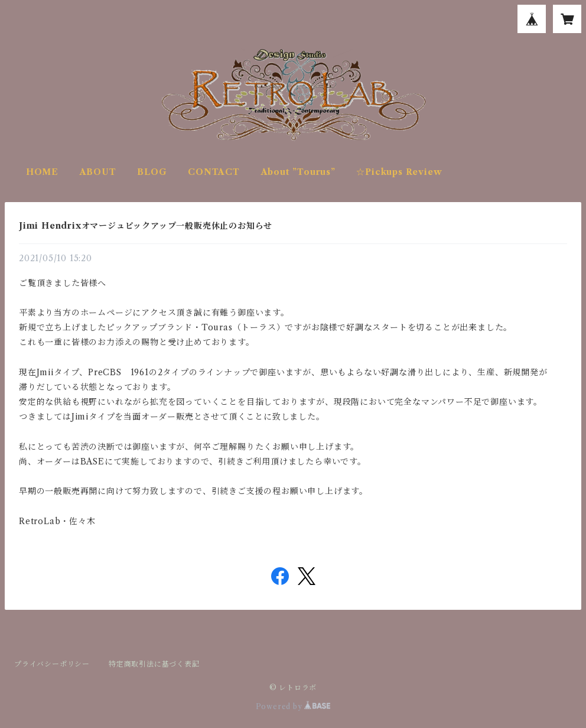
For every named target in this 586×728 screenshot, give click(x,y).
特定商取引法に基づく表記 (154, 664)
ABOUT (98, 172)
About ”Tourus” (298, 172)
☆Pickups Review (399, 172)
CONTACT (214, 172)
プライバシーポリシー (52, 664)
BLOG (152, 172)
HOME (42, 172)
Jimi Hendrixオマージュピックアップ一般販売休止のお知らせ (146, 226)
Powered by (293, 706)
